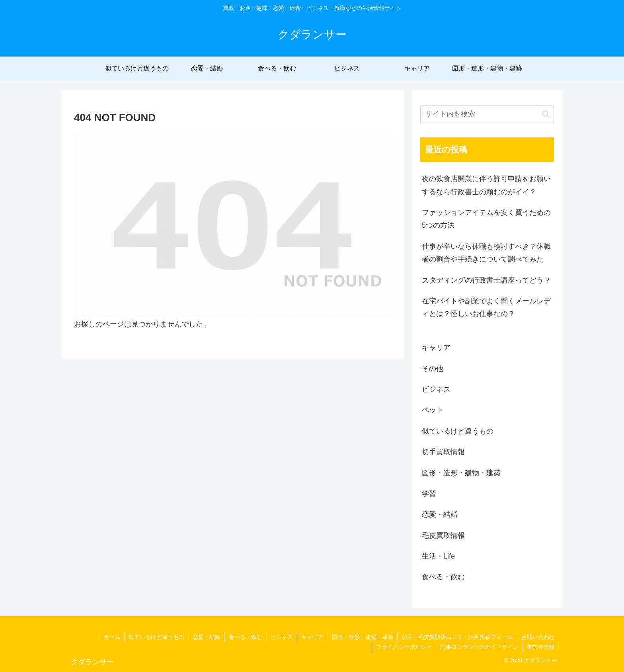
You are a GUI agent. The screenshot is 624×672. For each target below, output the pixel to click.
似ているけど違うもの (156, 637)
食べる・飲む (246, 637)
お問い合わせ (538, 637)
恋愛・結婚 (207, 637)
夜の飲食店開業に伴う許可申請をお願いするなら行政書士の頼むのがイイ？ (486, 185)
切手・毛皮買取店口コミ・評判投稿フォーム (457, 637)
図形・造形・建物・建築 (363, 637)
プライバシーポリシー (404, 647)
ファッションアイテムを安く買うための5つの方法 (486, 219)
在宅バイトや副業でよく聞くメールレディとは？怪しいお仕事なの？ (486, 307)
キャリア (312, 637)
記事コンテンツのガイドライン (479, 647)
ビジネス (282, 637)
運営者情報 (540, 647)
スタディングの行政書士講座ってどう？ (486, 280)
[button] (546, 114)
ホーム (112, 637)
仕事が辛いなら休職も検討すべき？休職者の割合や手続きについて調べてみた (486, 253)
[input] (487, 114)
